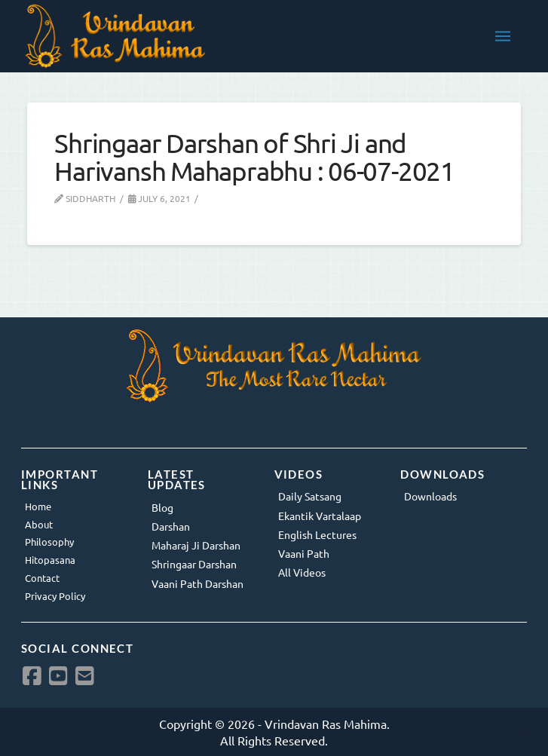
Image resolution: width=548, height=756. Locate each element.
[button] (503, 36)
